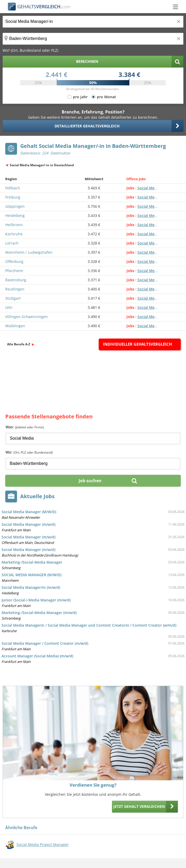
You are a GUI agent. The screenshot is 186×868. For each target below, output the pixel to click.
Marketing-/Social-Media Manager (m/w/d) (39, 613)
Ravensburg (16, 280)
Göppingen (15, 206)
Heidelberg (15, 215)
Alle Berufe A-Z (19, 344)
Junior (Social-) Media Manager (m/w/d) (36, 600)
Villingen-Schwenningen (26, 317)
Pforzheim (14, 271)
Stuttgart (13, 298)
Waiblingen (15, 326)
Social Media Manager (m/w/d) (28, 524)
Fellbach (13, 188)
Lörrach (12, 243)
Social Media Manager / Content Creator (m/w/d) (45, 643)
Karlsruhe (14, 234)
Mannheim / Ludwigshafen (29, 252)
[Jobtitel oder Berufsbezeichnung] (93, 22)
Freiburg (13, 197)
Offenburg (14, 261)
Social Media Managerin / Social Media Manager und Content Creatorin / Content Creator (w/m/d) (89, 625)
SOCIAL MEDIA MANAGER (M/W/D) (31, 575)
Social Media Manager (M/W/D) (29, 512)
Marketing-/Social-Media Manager (32, 562)
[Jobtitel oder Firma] (93, 438)
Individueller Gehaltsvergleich (137, 344)
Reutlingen (15, 289)
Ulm (9, 307)
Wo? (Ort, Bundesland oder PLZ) (30, 50)
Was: (25, 427)
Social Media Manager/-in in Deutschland (42, 165)
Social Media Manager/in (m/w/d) (31, 587)
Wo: (29, 452)
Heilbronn (14, 225)
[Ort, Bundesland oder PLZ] (93, 39)
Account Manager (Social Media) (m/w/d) (37, 656)
